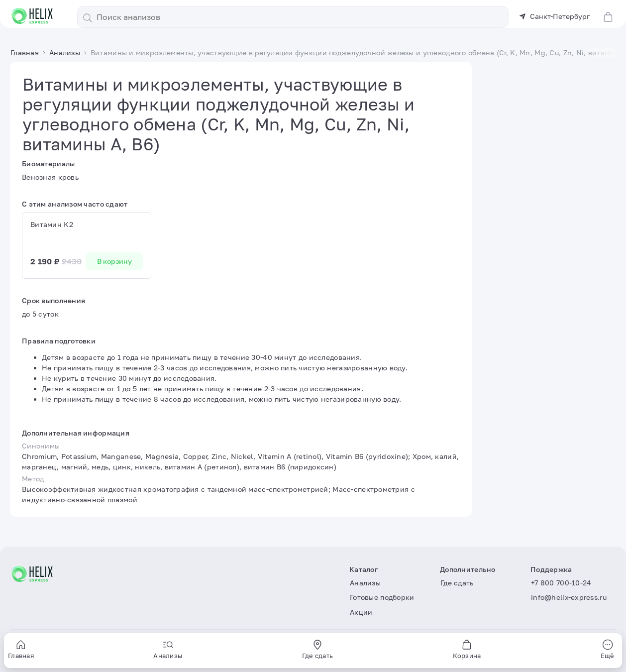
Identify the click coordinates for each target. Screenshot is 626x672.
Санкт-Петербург (554, 16)
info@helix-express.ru (569, 597)
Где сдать (457, 583)
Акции (361, 612)
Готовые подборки (382, 597)
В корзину (114, 261)
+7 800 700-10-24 (561, 583)
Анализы (365, 583)
